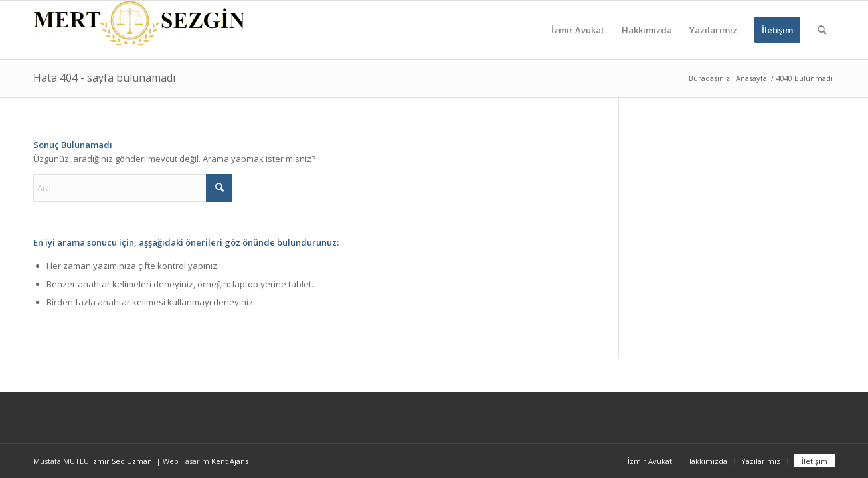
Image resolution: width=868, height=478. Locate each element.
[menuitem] (578, 30)
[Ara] (822, 30)
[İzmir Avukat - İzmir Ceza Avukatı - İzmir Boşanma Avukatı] (139, 30)
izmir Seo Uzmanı (123, 461)
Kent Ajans (230, 461)
